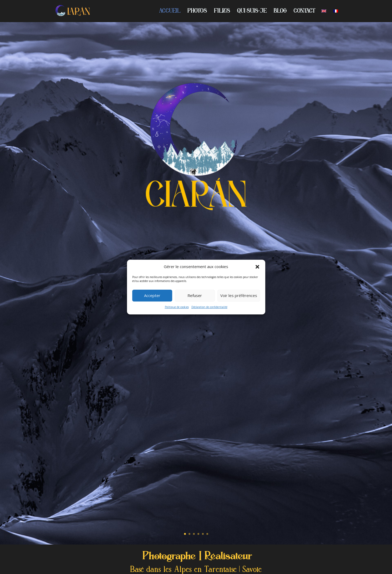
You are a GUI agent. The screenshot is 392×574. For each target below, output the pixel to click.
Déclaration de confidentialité (209, 307)
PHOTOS (197, 12)
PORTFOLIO (196, 319)
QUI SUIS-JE (252, 12)
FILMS (222, 12)
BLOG (280, 12)
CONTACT (304, 12)
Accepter (152, 296)
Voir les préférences (239, 296)
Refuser (195, 296)
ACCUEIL (170, 12)
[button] (257, 267)
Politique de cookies (177, 307)
